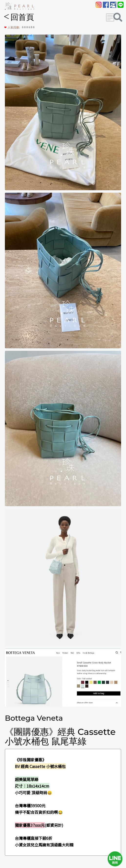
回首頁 (19, 17)
